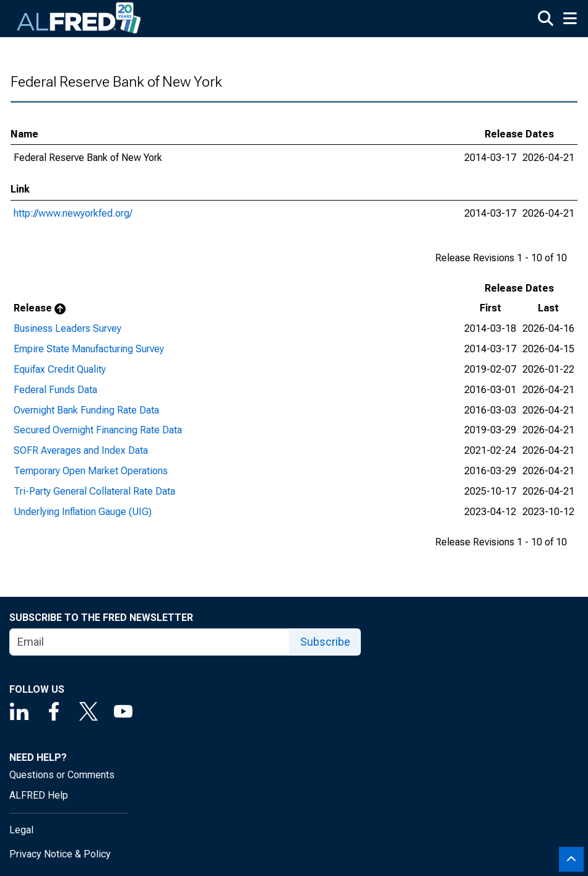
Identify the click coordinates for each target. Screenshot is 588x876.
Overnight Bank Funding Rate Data (86, 410)
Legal (21, 830)
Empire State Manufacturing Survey (89, 349)
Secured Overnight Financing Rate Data (98, 430)
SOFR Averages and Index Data (81, 450)
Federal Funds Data (55, 390)
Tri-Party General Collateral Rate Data (94, 491)
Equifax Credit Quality (60, 369)
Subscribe (325, 642)
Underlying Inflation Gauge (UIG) (83, 512)
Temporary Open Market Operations (91, 471)
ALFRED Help (39, 795)
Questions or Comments (62, 775)
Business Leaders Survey (67, 328)
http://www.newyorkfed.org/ (73, 213)
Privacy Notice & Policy (60, 854)
